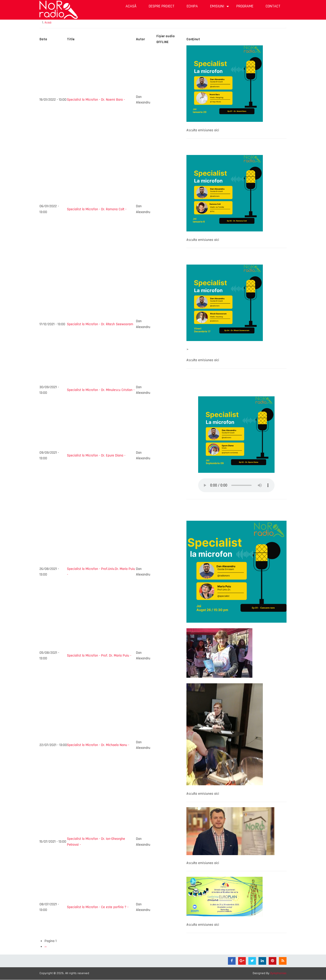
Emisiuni (220, 8)
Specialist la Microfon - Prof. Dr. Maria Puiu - (99, 656)
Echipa (192, 6)
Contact (273, 6)
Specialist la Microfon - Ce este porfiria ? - (98, 907)
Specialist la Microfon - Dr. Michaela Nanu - (98, 745)
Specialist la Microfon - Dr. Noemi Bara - (96, 100)
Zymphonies (278, 973)
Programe (245, 6)
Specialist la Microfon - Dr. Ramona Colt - (97, 209)
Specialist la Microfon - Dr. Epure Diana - (96, 455)
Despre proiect (162, 6)
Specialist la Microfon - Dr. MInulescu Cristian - (101, 390)
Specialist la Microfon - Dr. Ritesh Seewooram (100, 324)
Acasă (131, 6)
